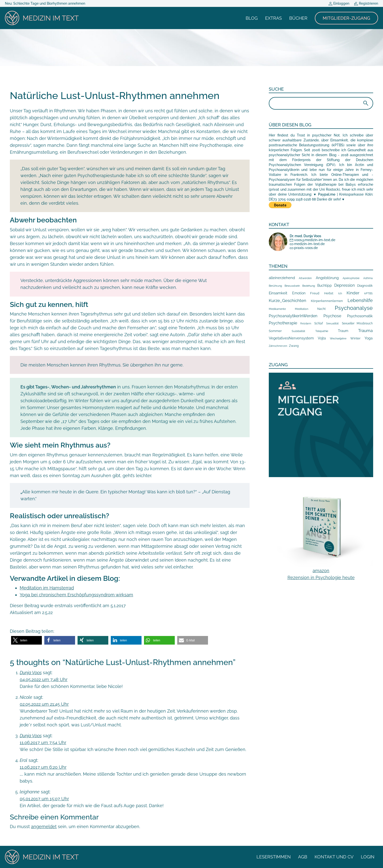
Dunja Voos (31, 673)
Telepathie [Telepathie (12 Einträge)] (322, 331)
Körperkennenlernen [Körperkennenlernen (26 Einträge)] (327, 301)
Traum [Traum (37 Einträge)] (343, 331)
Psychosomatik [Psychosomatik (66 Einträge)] (360, 316)
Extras (273, 18)
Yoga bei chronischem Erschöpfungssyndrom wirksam (76, 595)
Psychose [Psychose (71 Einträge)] (332, 316)
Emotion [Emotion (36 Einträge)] (299, 293)
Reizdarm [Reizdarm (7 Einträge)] (306, 324)
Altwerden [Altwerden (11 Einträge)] (305, 278)
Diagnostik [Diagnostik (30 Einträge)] (365, 285)
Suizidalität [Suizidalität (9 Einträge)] (298, 331)
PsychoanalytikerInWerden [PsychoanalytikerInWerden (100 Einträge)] (293, 316)
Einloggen (339, 3)
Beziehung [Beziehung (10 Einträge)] (309, 286)
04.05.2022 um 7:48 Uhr (44, 679)
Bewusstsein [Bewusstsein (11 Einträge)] (292, 286)
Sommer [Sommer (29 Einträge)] (275, 331)
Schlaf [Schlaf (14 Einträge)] (319, 323)
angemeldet (44, 826)
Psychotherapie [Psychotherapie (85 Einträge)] (283, 323)
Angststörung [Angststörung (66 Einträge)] (327, 278)
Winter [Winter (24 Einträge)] (355, 338)
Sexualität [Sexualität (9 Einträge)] (332, 323)
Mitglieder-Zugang (346, 18)
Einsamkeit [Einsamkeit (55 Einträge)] (278, 293)
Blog (252, 18)
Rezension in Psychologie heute (321, 577)
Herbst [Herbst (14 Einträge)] (329, 293)
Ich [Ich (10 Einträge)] (340, 293)
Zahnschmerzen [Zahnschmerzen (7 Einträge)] (278, 346)
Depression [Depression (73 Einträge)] (344, 285)
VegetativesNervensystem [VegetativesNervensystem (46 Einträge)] (291, 338)
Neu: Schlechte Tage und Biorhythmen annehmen (45, 3)
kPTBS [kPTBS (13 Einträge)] (368, 293)
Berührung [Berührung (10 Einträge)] (275, 286)
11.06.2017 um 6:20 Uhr (43, 767)
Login (368, 857)
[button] (26, 640)
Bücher (298, 18)
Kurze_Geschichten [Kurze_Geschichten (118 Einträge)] (287, 300)
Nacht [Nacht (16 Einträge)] (321, 309)
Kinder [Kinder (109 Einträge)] (353, 293)
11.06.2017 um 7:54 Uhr (43, 743)
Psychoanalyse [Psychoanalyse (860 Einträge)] (354, 308)
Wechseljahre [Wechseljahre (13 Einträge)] (338, 338)
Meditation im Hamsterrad (47, 588)
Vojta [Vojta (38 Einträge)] (322, 338)
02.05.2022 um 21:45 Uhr (44, 704)
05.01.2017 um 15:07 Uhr (44, 799)
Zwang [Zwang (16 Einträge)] (294, 346)
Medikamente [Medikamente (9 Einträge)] (277, 309)
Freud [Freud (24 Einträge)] (315, 293)
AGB (303, 857)
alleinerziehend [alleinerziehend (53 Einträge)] (282, 278)
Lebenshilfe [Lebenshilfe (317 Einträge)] (360, 300)
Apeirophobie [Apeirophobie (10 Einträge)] (351, 278)
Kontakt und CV (334, 857)
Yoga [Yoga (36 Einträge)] (369, 338)
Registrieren (366, 3)
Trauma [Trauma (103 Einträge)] (365, 331)
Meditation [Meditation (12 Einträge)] (302, 309)
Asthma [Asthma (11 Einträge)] (368, 278)
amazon (321, 571)
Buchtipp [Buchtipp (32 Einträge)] (325, 285)
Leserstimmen (274, 857)
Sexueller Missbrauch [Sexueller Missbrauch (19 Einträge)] (357, 323)
